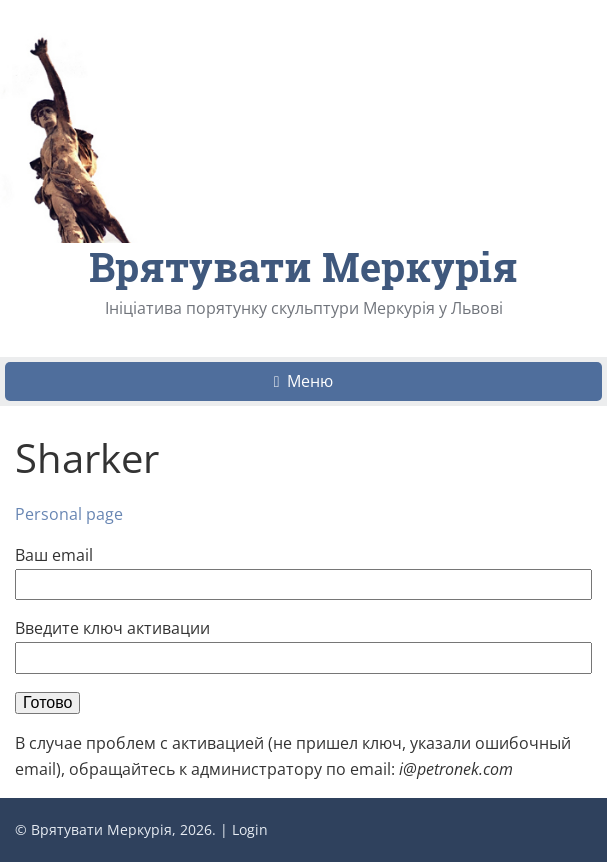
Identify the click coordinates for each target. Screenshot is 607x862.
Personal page (69, 514)
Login (250, 829)
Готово (47, 702)
